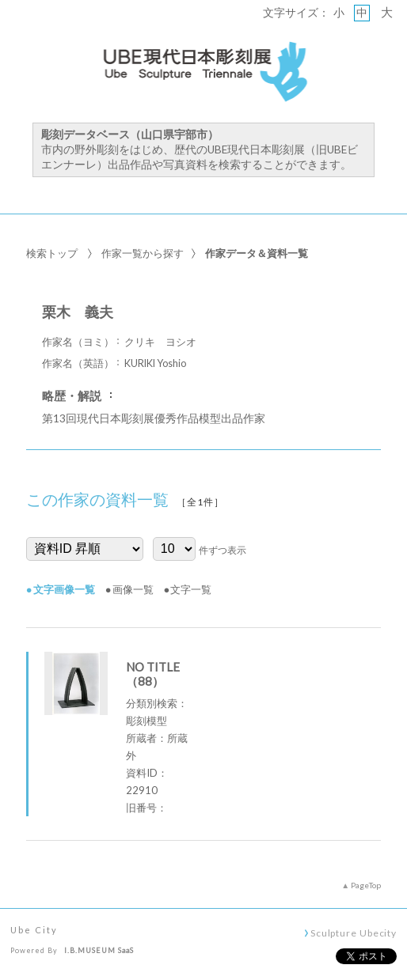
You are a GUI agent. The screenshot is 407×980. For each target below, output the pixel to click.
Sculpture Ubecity (354, 933)
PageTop (366, 885)
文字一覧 (191, 589)
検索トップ (52, 253)
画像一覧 (133, 589)
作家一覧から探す (143, 253)
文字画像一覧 (64, 589)
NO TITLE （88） (153, 674)
